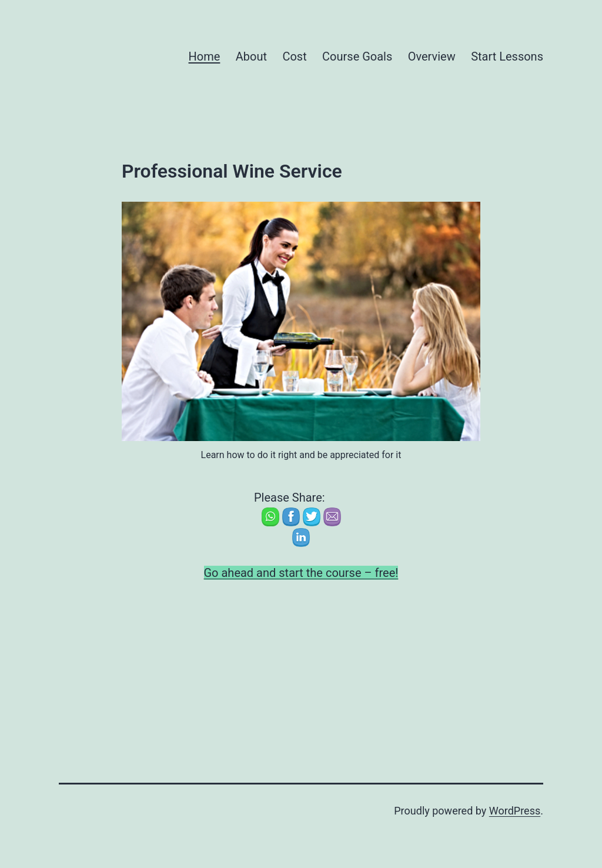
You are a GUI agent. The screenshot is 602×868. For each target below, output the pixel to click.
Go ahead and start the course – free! (301, 573)
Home (205, 56)
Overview (432, 56)
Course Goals (357, 56)
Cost (294, 56)
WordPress (515, 811)
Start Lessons (507, 56)
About (251, 56)
